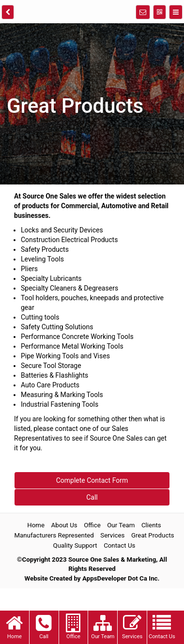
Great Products (153, 536)
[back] (8, 12)
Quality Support (75, 546)
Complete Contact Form (92, 480)
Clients (151, 526)
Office (92, 526)
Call (92, 497)
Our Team (121, 526)
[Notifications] (143, 12)
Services (112, 536)
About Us (64, 526)
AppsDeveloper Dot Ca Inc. (121, 579)
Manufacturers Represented (54, 536)
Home (36, 526)
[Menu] (176, 12)
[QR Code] (160, 12)
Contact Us (119, 546)
